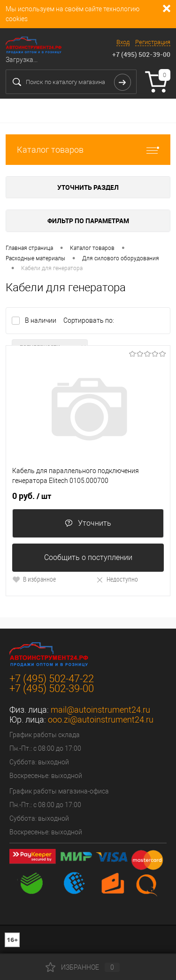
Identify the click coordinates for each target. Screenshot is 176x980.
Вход (123, 42)
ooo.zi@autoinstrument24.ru (101, 719)
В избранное (34, 579)
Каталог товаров (88, 150)
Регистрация (153, 42)
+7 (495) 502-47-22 (52, 679)
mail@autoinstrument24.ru (100, 710)
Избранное (83, 967)
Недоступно (117, 579)
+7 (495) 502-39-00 (141, 54)
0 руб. (32, 496)
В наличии (41, 320)
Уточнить (88, 523)
